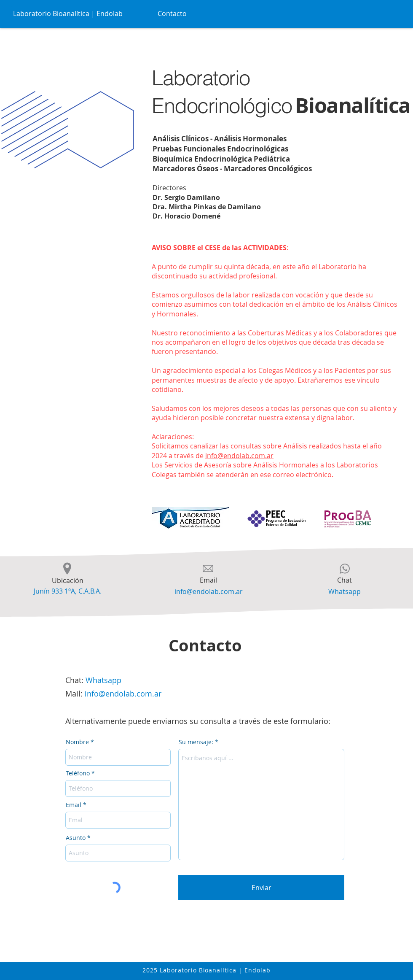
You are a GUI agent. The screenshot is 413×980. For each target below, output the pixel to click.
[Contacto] (173, 13)
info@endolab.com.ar (239, 456)
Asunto (76, 838)
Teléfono (78, 773)
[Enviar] (261, 888)
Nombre (77, 742)
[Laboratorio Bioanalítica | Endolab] (69, 13)
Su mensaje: (196, 742)
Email (74, 805)
